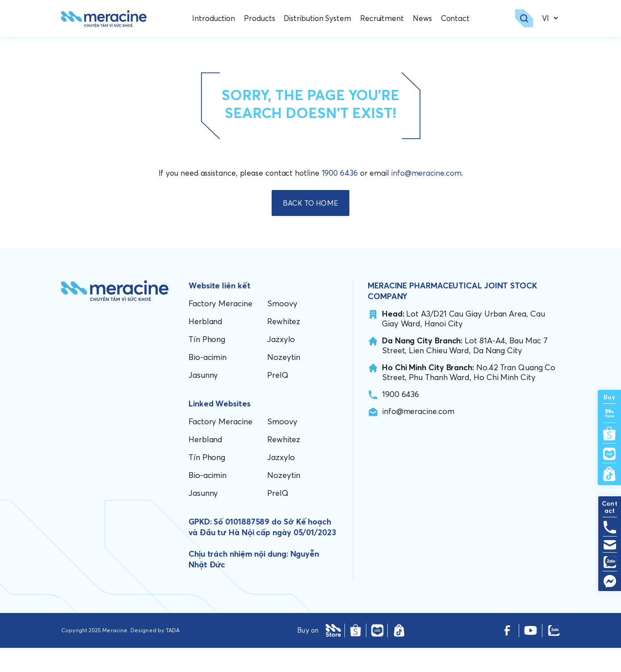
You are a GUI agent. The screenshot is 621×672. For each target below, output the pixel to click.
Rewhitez (284, 345)
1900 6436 (340, 197)
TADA (173, 654)
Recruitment (384, 20)
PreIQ (278, 399)
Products (262, 20)
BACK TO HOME (310, 227)
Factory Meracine (220, 328)
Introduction (216, 20)
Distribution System (319, 20)
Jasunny (203, 399)
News (424, 20)
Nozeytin (284, 381)
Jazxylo (281, 363)
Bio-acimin (208, 381)
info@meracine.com (426, 197)
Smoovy (282, 328)
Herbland (206, 345)
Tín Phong (207, 363)
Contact (457, 20)
